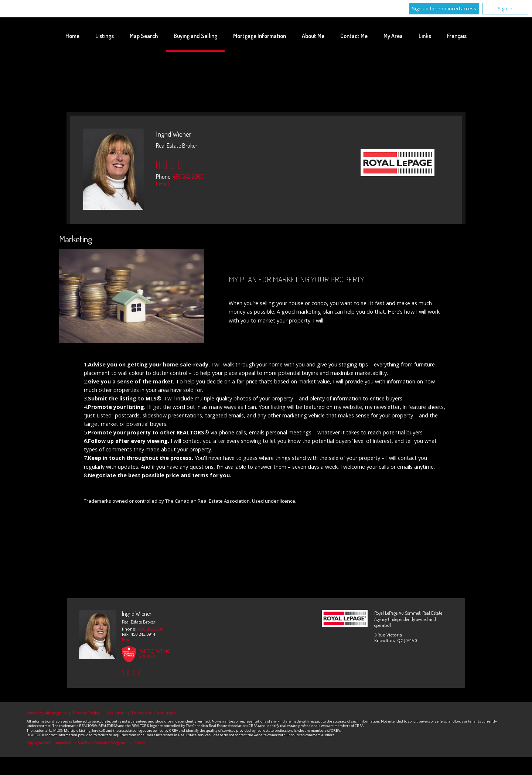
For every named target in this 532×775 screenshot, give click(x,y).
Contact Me (354, 36)
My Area (393, 36)
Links (425, 36)
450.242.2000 (189, 177)
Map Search (144, 36)
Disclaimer (116, 713)
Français (457, 36)
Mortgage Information (260, 36)
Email (162, 184)
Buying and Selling (195, 36)
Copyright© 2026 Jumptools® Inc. (52, 743)
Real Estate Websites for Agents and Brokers (111, 743)
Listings (105, 36)
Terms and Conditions (153, 713)
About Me (313, 36)
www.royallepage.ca (47, 713)
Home (72, 36)
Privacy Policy (87, 713)
